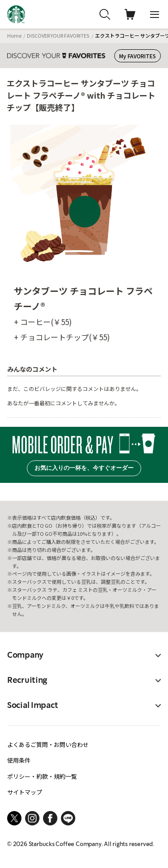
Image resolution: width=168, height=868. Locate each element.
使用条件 (19, 760)
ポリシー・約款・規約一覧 (42, 776)
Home (14, 35)
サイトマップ (25, 792)
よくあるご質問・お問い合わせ (48, 744)
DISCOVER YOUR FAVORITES (58, 35)
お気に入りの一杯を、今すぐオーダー (84, 468)
